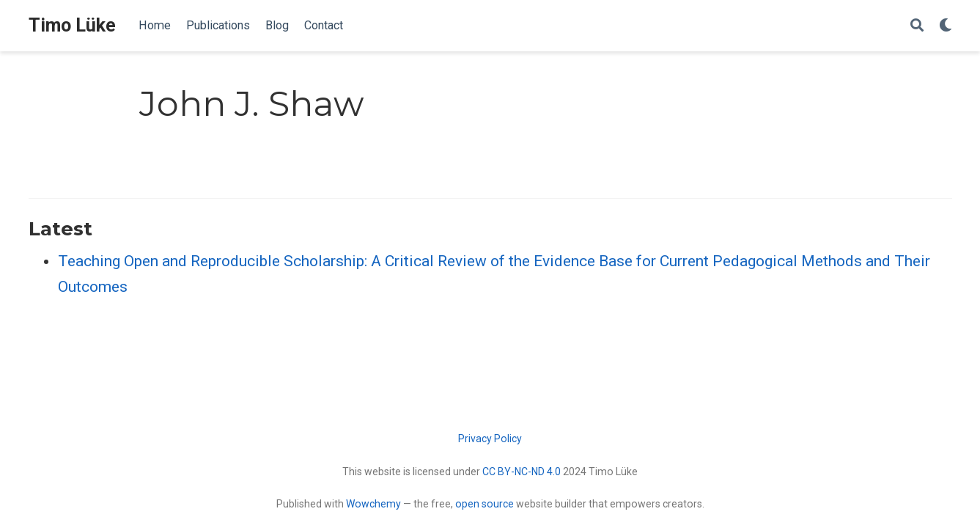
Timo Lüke (72, 25)
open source (485, 504)
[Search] (917, 26)
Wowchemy (373, 504)
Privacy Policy (490, 439)
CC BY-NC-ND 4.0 (522, 472)
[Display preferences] (946, 26)
